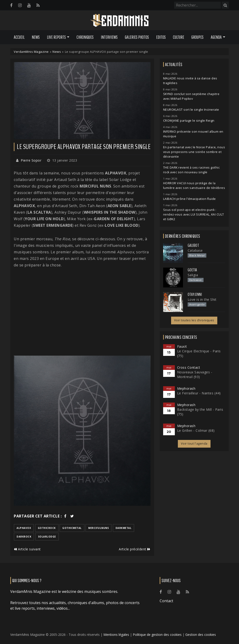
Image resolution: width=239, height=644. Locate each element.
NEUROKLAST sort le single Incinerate (191, 110)
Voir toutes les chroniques (194, 320)
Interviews (109, 37)
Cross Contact (189, 367)
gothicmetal (72, 528)
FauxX (182, 346)
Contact (166, 601)
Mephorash (186, 388)
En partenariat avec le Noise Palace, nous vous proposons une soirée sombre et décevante (194, 152)
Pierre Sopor (31, 160)
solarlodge (47, 537)
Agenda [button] (216, 37)
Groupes (197, 37)
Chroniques (85, 37)
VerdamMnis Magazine (31, 52)
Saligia (193, 275)
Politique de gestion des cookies (157, 635)
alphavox (24, 528)
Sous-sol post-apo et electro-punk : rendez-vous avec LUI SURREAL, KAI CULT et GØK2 (194, 214)
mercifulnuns (98, 528)
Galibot (193, 245)
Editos (161, 37)
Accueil (19, 37)
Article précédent (135, 549)
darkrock (24, 537)
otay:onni (195, 294)
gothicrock (47, 528)
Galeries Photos (137, 37)
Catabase (195, 250)
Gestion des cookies (201, 635)
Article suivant (27, 549)
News (36, 37)
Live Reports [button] (56, 37)
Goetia (192, 270)
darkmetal (124, 528)
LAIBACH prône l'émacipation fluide (190, 199)
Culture (179, 37)
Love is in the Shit (202, 299)
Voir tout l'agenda (194, 444)
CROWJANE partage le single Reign (189, 121)
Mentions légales (116, 635)
